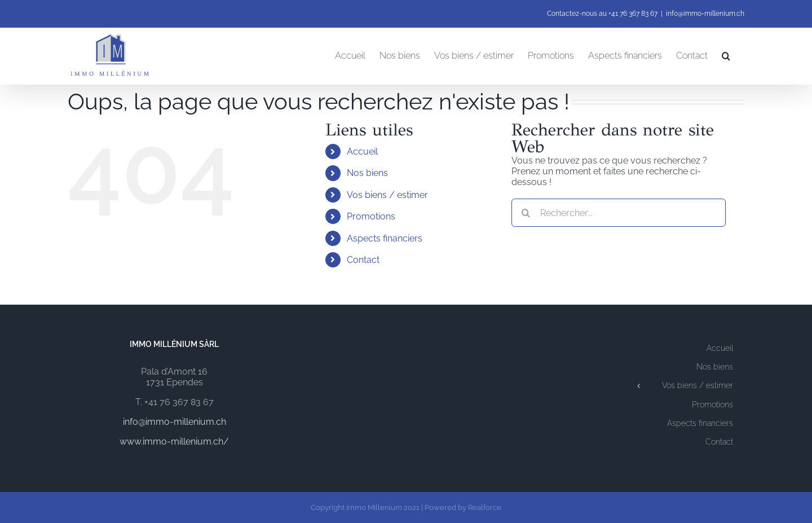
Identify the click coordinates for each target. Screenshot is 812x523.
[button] (726, 56)
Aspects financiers (385, 238)
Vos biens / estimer (387, 195)
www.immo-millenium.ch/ (174, 441)
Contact (363, 260)
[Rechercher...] (619, 213)
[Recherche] (526, 213)
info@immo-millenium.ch (705, 14)
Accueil (362, 151)
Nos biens (367, 173)
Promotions (371, 216)
